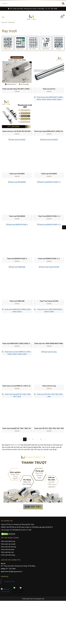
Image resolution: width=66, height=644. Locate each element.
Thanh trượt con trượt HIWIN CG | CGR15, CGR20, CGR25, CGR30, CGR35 (25, 386)
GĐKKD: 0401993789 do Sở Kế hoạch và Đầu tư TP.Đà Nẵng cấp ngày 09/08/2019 (27, 527)
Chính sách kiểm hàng (8, 555)
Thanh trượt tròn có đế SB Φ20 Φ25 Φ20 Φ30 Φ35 (18, 131)
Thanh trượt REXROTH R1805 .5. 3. (49, 259)
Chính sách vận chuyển (8, 544)
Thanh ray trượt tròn (49, 89)
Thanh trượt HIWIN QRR (17, 301)
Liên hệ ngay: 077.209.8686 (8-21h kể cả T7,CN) (16, 530)
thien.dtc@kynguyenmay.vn (14, 572)
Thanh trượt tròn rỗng (49, 386)
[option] (8, 43)
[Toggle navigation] (3, 17)
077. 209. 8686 (51, 9)
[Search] (63, 3)
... (37, 439)
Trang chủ (4, 22)
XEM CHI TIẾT (33, 507)
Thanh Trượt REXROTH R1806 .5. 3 (49, 216)
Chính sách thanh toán (8, 541)
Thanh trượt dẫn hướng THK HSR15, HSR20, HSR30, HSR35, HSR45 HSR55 (26, 89)
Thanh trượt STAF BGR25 (49, 174)
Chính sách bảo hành (8, 550)
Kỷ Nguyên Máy (9, 581)
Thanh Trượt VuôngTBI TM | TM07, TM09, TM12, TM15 (19, 428)
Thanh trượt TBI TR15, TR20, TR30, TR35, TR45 (49, 428)
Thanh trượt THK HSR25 (17, 174)
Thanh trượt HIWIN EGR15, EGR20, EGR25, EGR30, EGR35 (20, 343)
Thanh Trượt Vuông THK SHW (49, 301)
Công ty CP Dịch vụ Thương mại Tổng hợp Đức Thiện (18, 524)
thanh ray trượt (15, 445)
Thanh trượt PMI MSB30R (17, 216)
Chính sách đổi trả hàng (9, 547)
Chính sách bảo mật (7, 552)
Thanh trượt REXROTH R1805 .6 (17, 259)
